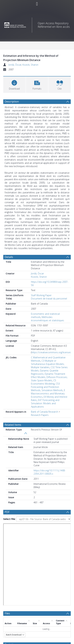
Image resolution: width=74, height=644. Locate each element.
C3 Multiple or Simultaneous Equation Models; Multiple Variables (48, 364)
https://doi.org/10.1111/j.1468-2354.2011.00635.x (50, 472)
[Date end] (40, 573)
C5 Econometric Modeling (44, 382)
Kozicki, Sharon (30, 65)
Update (16, 586)
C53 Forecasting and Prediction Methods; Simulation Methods (47, 387)
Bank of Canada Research (44, 412)
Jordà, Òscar (15, 65)
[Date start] (42, 567)
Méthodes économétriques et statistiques (48, 319)
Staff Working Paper (41, 295)
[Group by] (37, 560)
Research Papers (40, 415)
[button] (37, 84)
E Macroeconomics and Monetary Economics (48, 394)
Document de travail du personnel (49, 299)
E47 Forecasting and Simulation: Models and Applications (45, 403)
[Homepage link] (37, 24)
